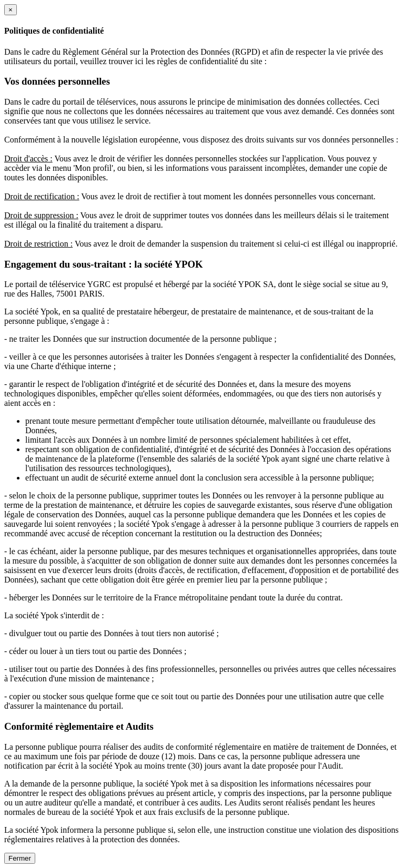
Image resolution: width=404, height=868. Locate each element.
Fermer (20, 858)
